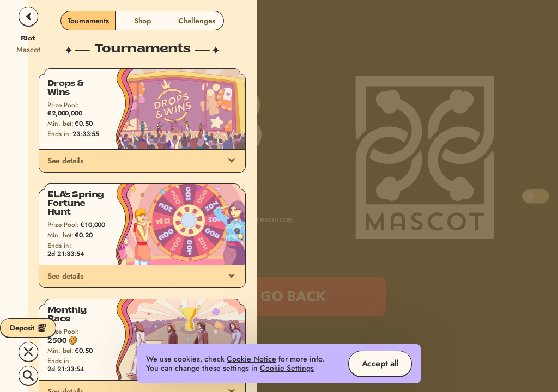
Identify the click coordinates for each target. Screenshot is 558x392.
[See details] (232, 161)
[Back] (28, 16)
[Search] (28, 376)
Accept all (380, 363)
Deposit (28, 328)
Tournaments (88, 21)
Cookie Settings (287, 368)
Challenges (197, 21)
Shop (142, 21)
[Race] (28, 352)
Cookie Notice (251, 359)
